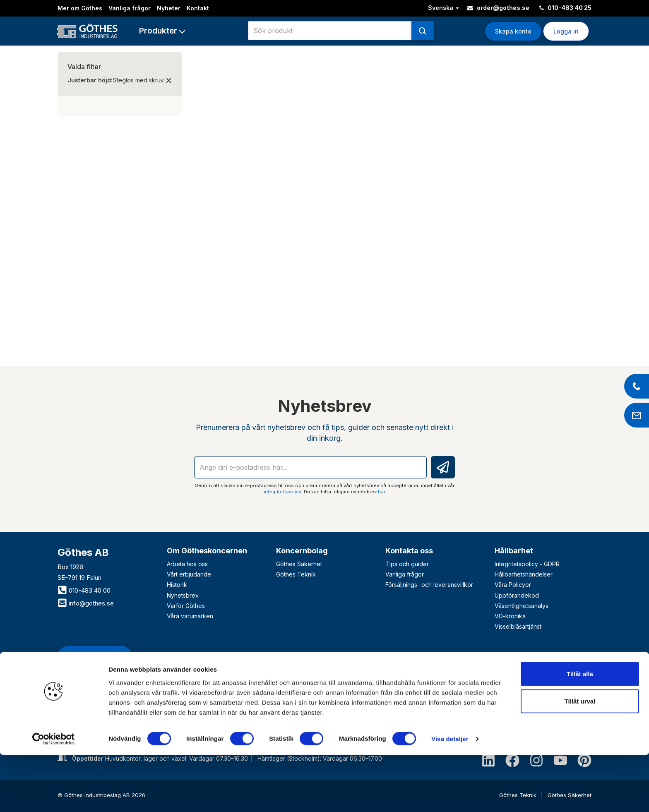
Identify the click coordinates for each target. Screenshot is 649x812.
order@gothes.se (498, 8)
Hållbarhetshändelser (524, 574)
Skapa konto (513, 31)
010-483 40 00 (84, 590)
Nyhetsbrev (183, 595)
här (382, 492)
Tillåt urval (580, 758)
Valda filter (84, 67)
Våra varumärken (190, 616)
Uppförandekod (517, 595)
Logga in (566, 31)
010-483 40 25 (565, 8)
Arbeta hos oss (187, 564)
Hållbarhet (514, 551)
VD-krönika (510, 616)
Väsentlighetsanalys (522, 606)
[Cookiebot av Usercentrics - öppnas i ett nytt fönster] (54, 796)
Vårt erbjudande (189, 574)
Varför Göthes (186, 606)
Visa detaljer (450, 796)
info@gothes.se (86, 603)
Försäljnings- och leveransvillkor (429, 585)
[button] (162, 31)
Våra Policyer (513, 585)
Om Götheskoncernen (207, 551)
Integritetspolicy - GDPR (527, 564)
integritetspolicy (282, 492)
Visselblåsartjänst (518, 626)
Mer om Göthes (80, 8)
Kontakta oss (409, 551)
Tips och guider (407, 564)
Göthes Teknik (296, 574)
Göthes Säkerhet (299, 564)
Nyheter (169, 8)
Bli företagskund (95, 656)
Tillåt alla (580, 731)
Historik (177, 585)
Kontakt (198, 8)
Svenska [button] (443, 8)
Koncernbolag (302, 551)
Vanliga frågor (130, 8)
